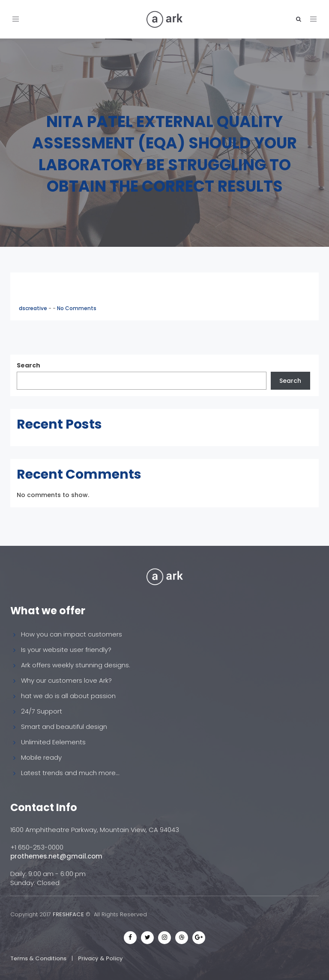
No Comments (77, 308)
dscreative (34, 308)
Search (28, 365)
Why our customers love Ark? (66, 680)
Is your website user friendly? (66, 650)
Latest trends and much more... (70, 773)
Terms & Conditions (38, 958)
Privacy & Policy (100, 958)
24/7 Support (42, 711)
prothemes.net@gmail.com (56, 856)
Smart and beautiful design (64, 727)
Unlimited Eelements (53, 742)
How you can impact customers (72, 634)
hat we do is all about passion (68, 696)
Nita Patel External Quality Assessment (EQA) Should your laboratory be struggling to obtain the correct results (164, 154)
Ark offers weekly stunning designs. (76, 665)
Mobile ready (41, 757)
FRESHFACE (68, 914)
